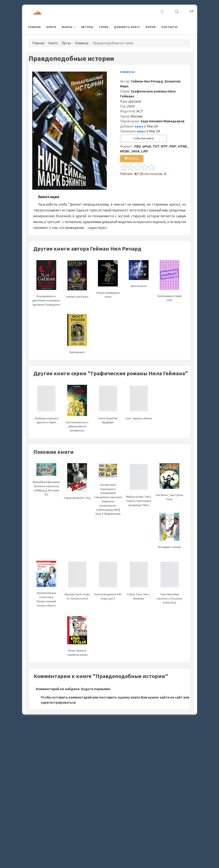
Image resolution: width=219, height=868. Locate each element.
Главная (34, 27)
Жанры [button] (67, 27)
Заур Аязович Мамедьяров (162, 121)
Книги (51, 27)
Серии (104, 27)
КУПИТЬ (132, 159)
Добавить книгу (127, 27)
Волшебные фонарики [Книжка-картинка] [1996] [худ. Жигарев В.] (46, 482)
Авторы (87, 27)
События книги (143, 138)
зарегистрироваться (58, 702)
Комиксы (82, 43)
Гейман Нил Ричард (147, 81)
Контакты (170, 27)
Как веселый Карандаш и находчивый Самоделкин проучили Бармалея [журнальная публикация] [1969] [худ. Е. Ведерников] (108, 492)
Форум (151, 27)
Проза (66, 43)
